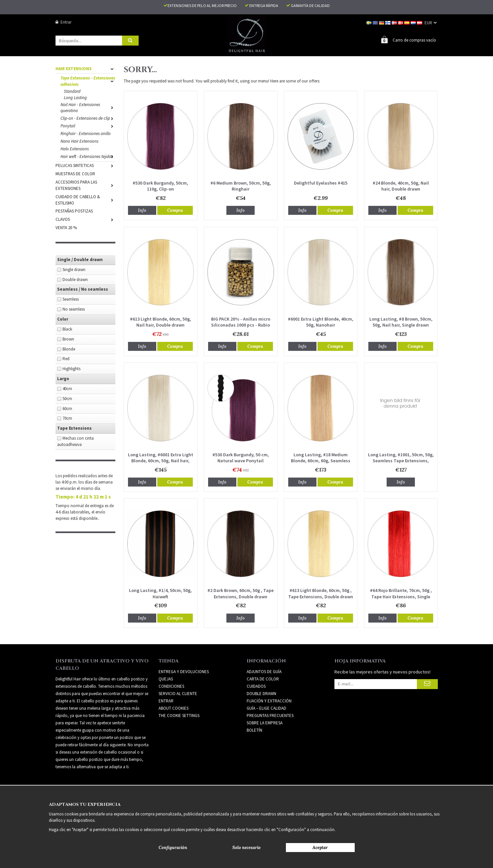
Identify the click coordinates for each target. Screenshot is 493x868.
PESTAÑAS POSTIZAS (74, 211)
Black (67, 329)
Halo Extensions (75, 148)
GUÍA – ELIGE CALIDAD (266, 708)
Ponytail (88, 126)
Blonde (69, 349)
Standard (72, 91)
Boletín (254, 730)
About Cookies (174, 708)
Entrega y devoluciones (184, 671)
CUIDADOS (256, 686)
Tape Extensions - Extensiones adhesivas (88, 81)
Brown (68, 339)
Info (142, 210)
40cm (67, 388)
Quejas (166, 679)
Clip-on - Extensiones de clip (88, 118)
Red (66, 358)
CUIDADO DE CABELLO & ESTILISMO (85, 200)
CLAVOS (85, 219)
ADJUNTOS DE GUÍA (264, 671)
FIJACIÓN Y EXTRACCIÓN (269, 701)
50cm (67, 398)
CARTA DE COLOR (263, 679)
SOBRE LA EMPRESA (265, 723)
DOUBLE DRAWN (261, 693)
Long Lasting (75, 97)
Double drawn (75, 279)
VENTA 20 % (66, 227)
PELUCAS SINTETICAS (85, 165)
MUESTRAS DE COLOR (75, 173)
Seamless (71, 299)
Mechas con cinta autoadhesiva (75, 441)
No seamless (74, 309)
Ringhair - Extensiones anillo (86, 133)
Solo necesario (247, 848)
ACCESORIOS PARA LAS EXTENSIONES (85, 185)
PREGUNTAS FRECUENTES (270, 715)
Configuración (173, 848)
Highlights (71, 368)
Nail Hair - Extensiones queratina (88, 107)
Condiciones (171, 686)
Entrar (63, 22)
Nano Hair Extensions (79, 141)
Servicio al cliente (178, 693)
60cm (67, 408)
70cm (67, 418)
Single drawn (74, 269)
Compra (175, 210)
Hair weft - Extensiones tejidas (88, 156)
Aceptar (320, 848)
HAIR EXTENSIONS (85, 68)
